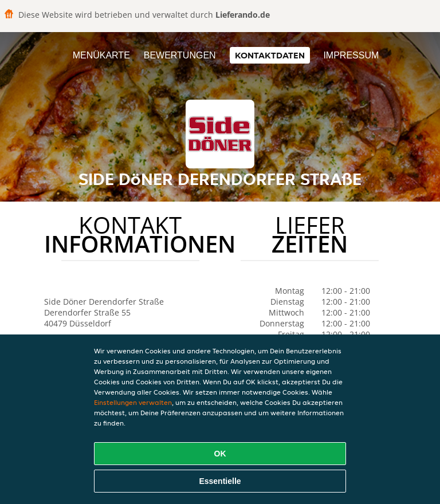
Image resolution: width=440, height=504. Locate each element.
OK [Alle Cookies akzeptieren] (220, 454)
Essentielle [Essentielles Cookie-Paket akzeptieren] (220, 481)
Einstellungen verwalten (133, 402)
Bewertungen (180, 55)
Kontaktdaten (270, 55)
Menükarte (101, 55)
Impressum (351, 55)
